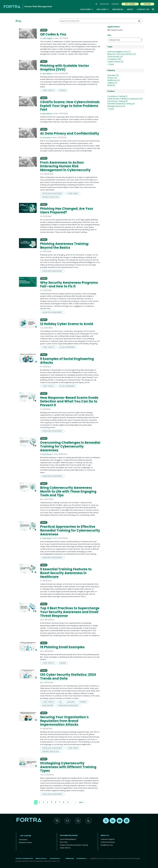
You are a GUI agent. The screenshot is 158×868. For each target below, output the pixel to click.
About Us (105, 835)
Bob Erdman (47, 114)
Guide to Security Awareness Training (74, 845)
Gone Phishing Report (68, 839)
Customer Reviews (108, 842)
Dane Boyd (47, 454)
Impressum (70, 858)
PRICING (147, 4)
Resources (118, 9)
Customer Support (108, 839)
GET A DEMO (130, 4)
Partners (115, 4)
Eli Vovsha (46, 138)
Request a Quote (25, 842)
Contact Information (24, 858)
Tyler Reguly (47, 38)
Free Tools (64, 842)
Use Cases (103, 9)
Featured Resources (69, 835)
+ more (111, 64)
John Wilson (47, 74)
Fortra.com (104, 4)
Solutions (87, 9)
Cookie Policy (55, 858)
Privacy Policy (41, 858)
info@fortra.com (107, 845)
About (130, 9)
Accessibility (82, 858)
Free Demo (23, 840)
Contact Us (143, 9)
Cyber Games (65, 848)
